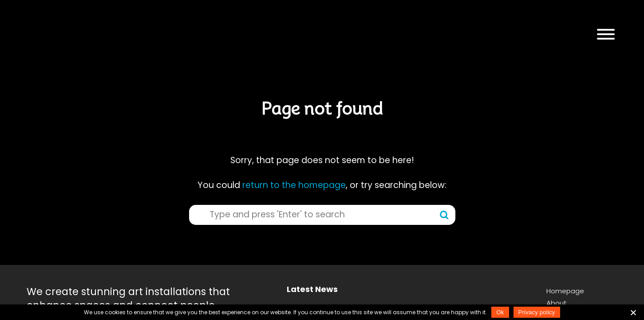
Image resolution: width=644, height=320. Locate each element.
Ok (500, 312)
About (557, 303)
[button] (606, 34)
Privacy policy (537, 312)
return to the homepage (294, 185)
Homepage (565, 291)
